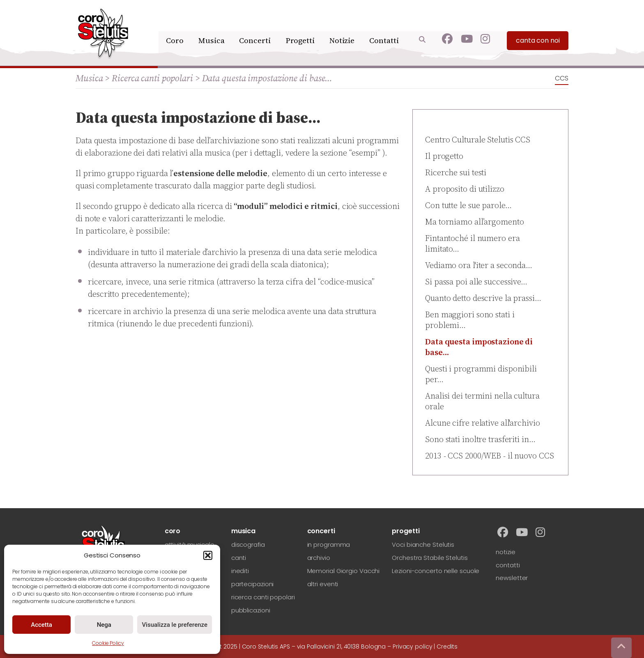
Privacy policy (413, 647)
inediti (240, 571)
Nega (104, 625)
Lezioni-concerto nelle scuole (436, 571)
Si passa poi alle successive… (476, 282)
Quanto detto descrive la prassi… (483, 298)
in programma (329, 545)
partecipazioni (253, 584)
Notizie (342, 28)
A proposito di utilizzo (465, 189)
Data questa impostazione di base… (479, 347)
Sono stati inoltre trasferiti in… (480, 439)
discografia (248, 545)
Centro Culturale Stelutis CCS (478, 140)
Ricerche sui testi (456, 172)
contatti (508, 565)
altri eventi (323, 584)
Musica (214, 28)
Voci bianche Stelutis (423, 545)
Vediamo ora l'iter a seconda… (479, 265)
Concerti (256, 28)
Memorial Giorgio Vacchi (344, 571)
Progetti (300, 28)
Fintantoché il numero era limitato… (473, 243)
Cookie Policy (108, 643)
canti (239, 558)
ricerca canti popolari (263, 597)
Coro (178, 28)
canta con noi (538, 29)
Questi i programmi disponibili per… (481, 374)
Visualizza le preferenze (175, 625)
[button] (208, 555)
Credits (447, 647)
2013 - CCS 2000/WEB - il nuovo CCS (490, 456)
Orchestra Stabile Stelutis (430, 558)
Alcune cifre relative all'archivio (483, 423)
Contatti (384, 28)
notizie (505, 552)
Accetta (41, 625)
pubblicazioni (251, 610)
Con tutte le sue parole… (468, 205)
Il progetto (444, 156)
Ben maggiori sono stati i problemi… (470, 320)
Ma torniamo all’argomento (475, 222)
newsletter (512, 578)
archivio (319, 558)
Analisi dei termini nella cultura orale (482, 401)
